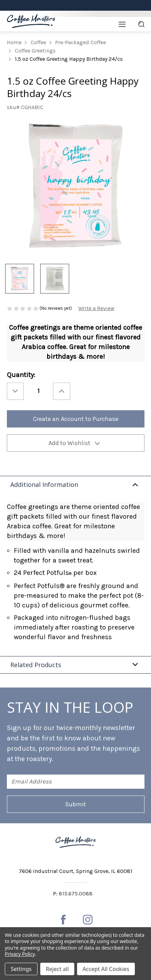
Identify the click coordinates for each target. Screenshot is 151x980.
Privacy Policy (20, 954)
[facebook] (63, 920)
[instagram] (88, 920)
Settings (21, 969)
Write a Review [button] (96, 308)
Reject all (57, 969)
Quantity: (21, 375)
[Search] (141, 24)
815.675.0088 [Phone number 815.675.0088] (76, 893)
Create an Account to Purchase (76, 419)
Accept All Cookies (106, 969)
